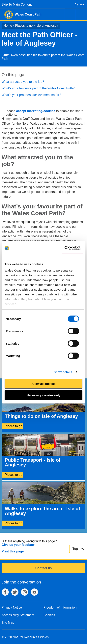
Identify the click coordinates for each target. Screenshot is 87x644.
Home (8, 26)
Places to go (24, 26)
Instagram (25, 592)
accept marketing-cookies (36, 111)
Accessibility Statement (18, 615)
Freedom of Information (60, 607)
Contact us (44, 568)
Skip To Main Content (17, 4)
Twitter (15, 592)
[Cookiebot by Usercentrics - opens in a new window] (72, 248)
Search (70, 14)
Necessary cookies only (43, 395)
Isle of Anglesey (47, 26)
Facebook (5, 592)
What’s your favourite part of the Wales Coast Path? (38, 88)
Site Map (8, 623)
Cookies (49, 615)
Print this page (13, 551)
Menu (81, 14)
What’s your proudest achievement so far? (31, 95)
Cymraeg (80, 4)
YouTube (34, 592)
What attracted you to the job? (23, 82)
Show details (63, 372)
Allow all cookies (44, 384)
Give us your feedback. (19, 545)
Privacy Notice (12, 607)
